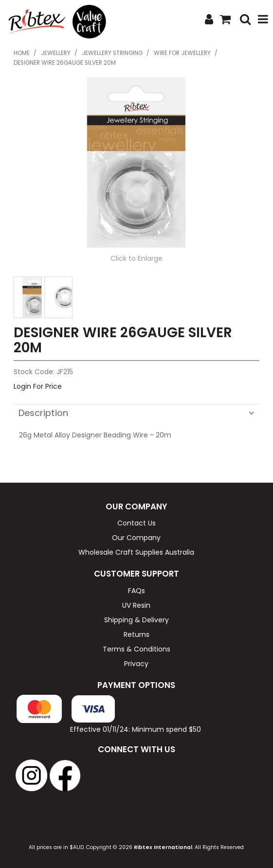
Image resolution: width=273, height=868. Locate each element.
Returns (136, 634)
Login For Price (38, 386)
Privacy (136, 664)
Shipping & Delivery (136, 620)
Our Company (136, 538)
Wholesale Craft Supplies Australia (136, 552)
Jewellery (56, 53)
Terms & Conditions (136, 649)
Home (22, 53)
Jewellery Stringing (112, 53)
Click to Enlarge (136, 258)
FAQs (136, 591)
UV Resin (136, 605)
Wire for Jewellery (182, 53)
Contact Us (136, 523)
